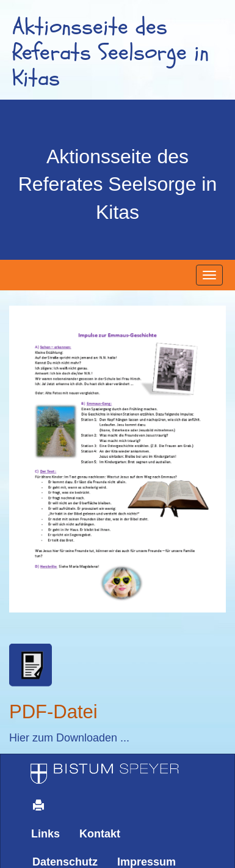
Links (45, 834)
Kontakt (100, 834)
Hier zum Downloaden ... (69, 738)
